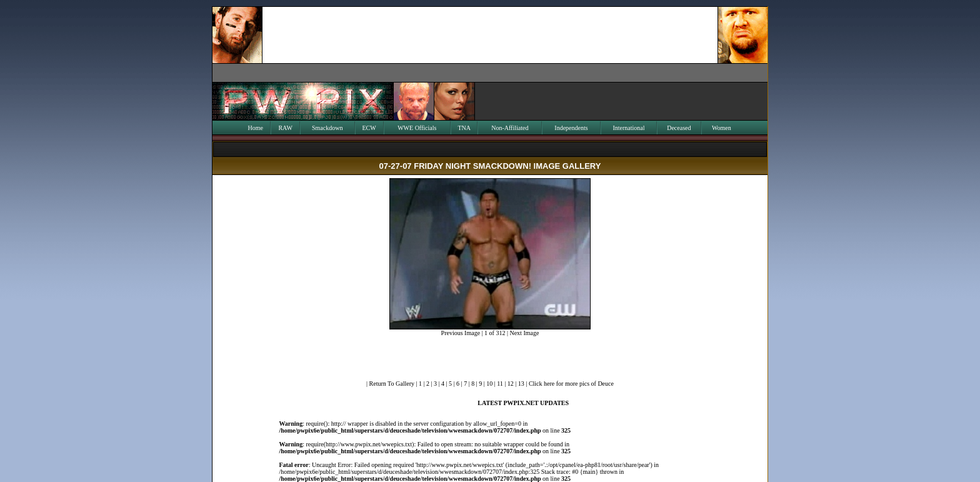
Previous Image (461, 333)
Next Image (524, 333)
